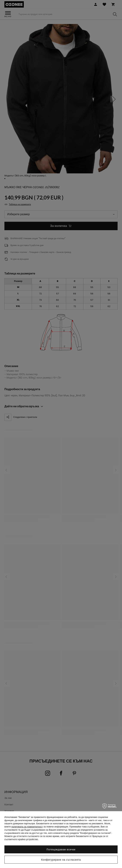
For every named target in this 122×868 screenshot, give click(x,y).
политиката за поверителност (27, 827)
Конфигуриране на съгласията (61, 860)
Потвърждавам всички (61, 849)
